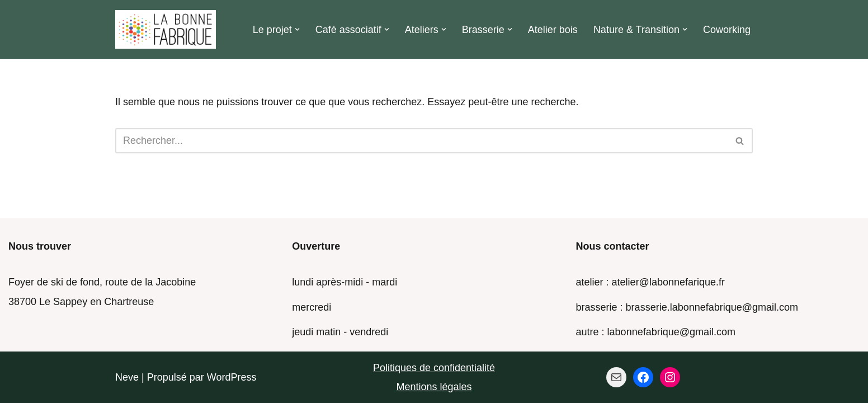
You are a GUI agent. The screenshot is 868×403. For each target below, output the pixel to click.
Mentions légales (434, 387)
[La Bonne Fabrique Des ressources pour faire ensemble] (166, 29)
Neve (127, 377)
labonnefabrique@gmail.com (671, 332)
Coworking (727, 30)
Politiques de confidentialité (434, 368)
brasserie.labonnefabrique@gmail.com (712, 307)
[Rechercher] (421, 141)
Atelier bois (553, 30)
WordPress (232, 377)
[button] (297, 29)
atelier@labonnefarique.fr (668, 282)
